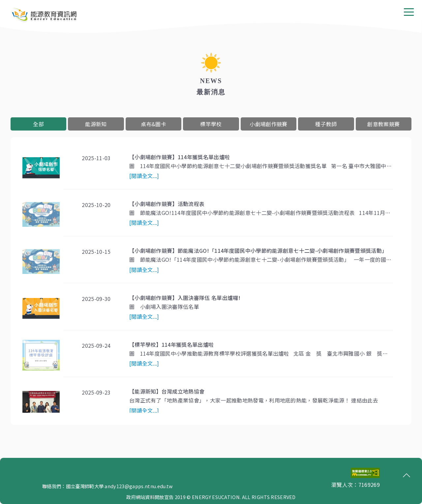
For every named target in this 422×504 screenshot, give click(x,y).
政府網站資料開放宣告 (150, 497)
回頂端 (405, 476)
